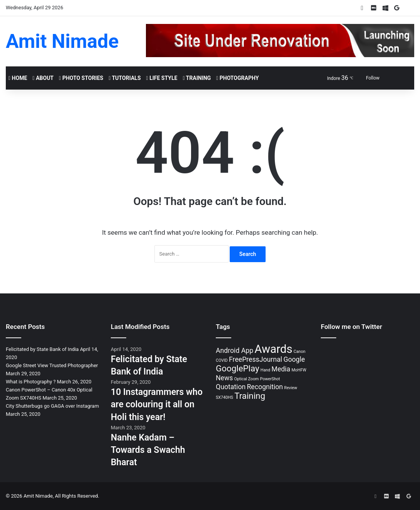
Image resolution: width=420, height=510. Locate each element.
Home (18, 78)
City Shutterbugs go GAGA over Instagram (52, 406)
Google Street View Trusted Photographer (52, 365)
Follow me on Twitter (351, 327)
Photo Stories (81, 78)
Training (197, 78)
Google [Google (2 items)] (294, 359)
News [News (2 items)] (224, 378)
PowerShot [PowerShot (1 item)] (270, 379)
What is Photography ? (31, 382)
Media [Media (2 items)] (281, 369)
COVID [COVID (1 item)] (222, 360)
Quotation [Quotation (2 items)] (231, 387)
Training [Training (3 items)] (250, 396)
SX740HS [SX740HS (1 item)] (224, 397)
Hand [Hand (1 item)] (265, 370)
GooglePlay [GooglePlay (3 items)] (238, 368)
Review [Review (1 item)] (291, 388)
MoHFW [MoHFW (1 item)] (299, 370)
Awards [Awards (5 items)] (273, 349)
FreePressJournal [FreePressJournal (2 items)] (256, 359)
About (43, 78)
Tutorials (124, 78)
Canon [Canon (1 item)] (300, 352)
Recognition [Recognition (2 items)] (265, 387)
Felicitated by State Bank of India (42, 349)
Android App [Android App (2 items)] (235, 351)
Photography (237, 78)
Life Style (162, 78)
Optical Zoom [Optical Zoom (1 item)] (247, 379)
